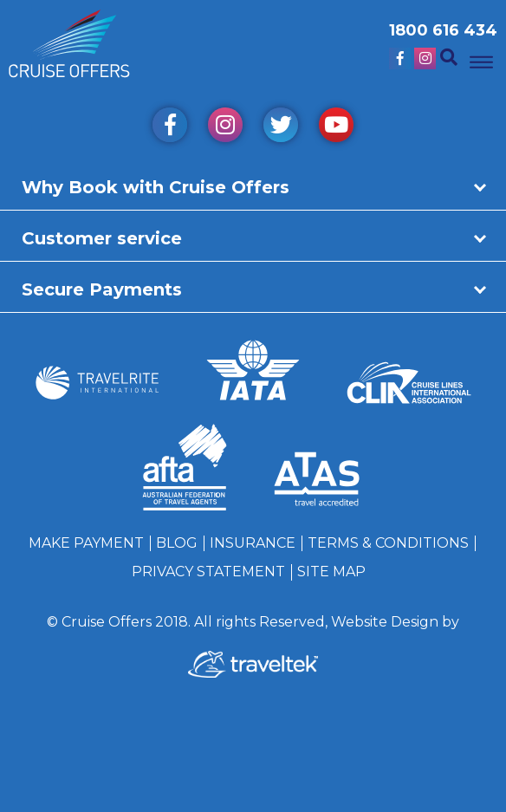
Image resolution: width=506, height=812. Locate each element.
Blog (177, 543)
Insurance (253, 543)
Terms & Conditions (388, 543)
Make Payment (86, 543)
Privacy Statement (208, 572)
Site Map (331, 572)
